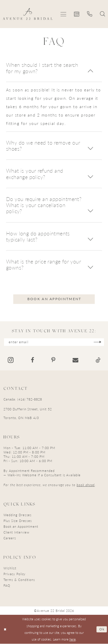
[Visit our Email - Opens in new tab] (75, 360)
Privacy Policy (15, 574)
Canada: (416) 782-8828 (23, 399)
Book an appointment (54, 299)
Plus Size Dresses (18, 521)
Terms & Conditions (19, 580)
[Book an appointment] (77, 14)
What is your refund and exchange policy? (35, 174)
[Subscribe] (98, 342)
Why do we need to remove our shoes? (43, 145)
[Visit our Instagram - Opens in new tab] (11, 360)
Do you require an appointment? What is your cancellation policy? (44, 205)
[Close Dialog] (5, 629)
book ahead (86, 485)
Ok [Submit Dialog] (102, 629)
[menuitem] (64, 14)
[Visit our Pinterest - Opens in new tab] (53, 360)
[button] (64, 14)
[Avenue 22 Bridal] (28, 14)
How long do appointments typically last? (38, 236)
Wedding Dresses (18, 515)
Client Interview (16, 532)
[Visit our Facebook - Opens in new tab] (32, 360)
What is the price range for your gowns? (43, 264)
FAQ (7, 585)
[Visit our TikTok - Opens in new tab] (98, 360)
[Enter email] (54, 342)
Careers (10, 538)
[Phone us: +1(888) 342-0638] (90, 14)
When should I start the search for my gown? (42, 68)
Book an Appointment (21, 526)
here (73, 639)
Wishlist (10, 568)
